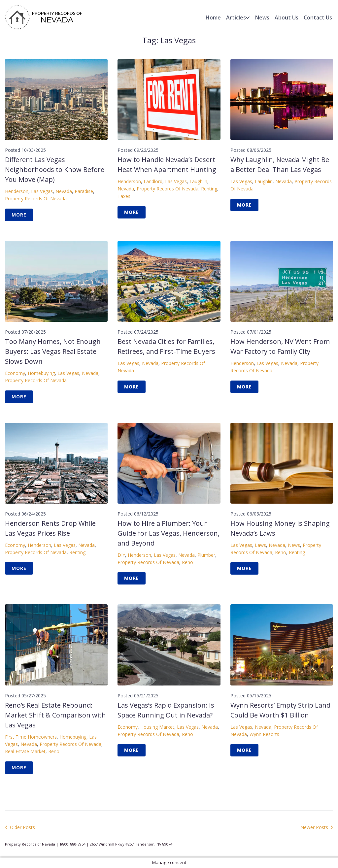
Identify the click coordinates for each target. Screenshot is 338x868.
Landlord (153, 181)
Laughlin (198, 181)
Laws (260, 545)
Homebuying (41, 373)
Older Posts (20, 827)
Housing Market (157, 727)
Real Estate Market (25, 751)
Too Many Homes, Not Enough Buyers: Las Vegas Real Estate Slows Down (53, 351)
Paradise (84, 191)
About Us (287, 17)
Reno (187, 562)
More (19, 215)
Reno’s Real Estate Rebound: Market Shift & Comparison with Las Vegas (55, 715)
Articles (236, 17)
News (262, 17)
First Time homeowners (31, 737)
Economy (15, 373)
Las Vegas (42, 191)
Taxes (124, 196)
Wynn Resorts (264, 734)
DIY (121, 555)
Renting (209, 189)
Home (213, 17)
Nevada (64, 191)
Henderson (17, 191)
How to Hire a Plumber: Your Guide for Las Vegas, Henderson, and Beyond (169, 533)
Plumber (206, 555)
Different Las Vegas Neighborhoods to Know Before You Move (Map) (55, 169)
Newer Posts (317, 827)
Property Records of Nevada (36, 199)
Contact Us (318, 17)
